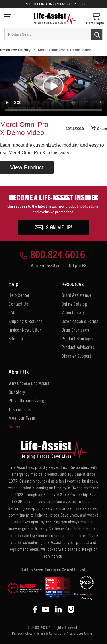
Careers (16, 426)
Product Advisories (78, 347)
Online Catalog (74, 304)
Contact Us (18, 304)
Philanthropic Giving (26, 400)
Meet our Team (22, 418)
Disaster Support (76, 356)
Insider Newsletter (25, 330)
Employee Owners (82, 633)
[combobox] (53, 34)
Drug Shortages (75, 330)
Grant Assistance (77, 295)
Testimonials (20, 409)
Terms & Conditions (51, 633)
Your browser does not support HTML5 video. (53, 86)
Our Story (17, 392)
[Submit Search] (91, 34)
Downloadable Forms (80, 321)
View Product (27, 167)
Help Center (19, 295)
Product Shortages (78, 338)
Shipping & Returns (25, 321)
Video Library (73, 312)
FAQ (12, 312)
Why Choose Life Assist (29, 383)
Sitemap (16, 338)
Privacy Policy (22, 633)
